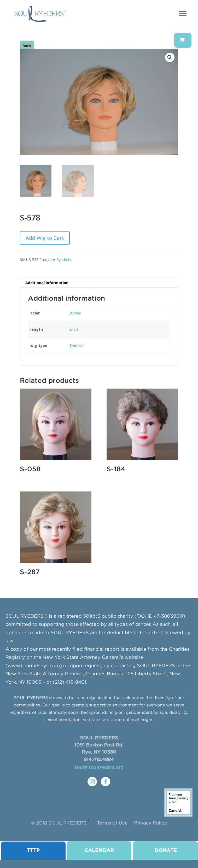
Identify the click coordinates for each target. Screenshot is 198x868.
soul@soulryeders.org (99, 768)
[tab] (99, 283)
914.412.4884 (99, 760)
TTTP (33, 851)
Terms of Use (112, 823)
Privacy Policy (150, 823)
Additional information (47, 283)
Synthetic (64, 260)
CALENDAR (99, 851)
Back (27, 46)
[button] (170, 57)
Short (74, 329)
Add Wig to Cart (45, 238)
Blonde (75, 313)
